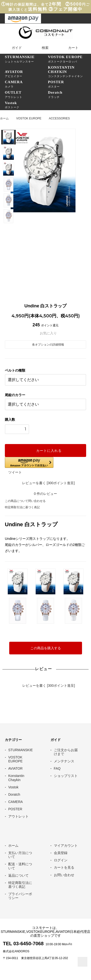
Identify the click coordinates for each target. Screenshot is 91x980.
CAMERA (16, 802)
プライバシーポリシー (20, 896)
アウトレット (26, 94)
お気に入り (46, 333)
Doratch (14, 794)
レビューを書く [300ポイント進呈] (45, 483)
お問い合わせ (64, 875)
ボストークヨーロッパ (70, 59)
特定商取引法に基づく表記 (22, 507)
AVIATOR (15, 768)
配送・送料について (20, 866)
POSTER (15, 809)
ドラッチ (70, 94)
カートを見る (64, 867)
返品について (18, 875)
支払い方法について (20, 855)
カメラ (26, 84)
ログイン (61, 860)
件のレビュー (46, 494)
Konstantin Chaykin (16, 778)
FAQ (57, 768)
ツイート (15, 472)
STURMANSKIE (21, 750)
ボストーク (26, 105)
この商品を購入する (46, 648)
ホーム (4, 118)
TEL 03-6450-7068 (23, 944)
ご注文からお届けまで (66, 752)
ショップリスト (66, 776)
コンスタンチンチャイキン (70, 71)
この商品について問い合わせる (25, 501)
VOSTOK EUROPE (29, 118)
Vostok (13, 787)
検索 (42, 48)
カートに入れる (46, 450)
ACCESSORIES (59, 118)
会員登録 (61, 853)
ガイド (14, 48)
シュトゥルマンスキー (26, 59)
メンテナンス (64, 761)
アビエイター (26, 74)
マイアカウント (66, 846)
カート (70, 48)
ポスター (70, 84)
